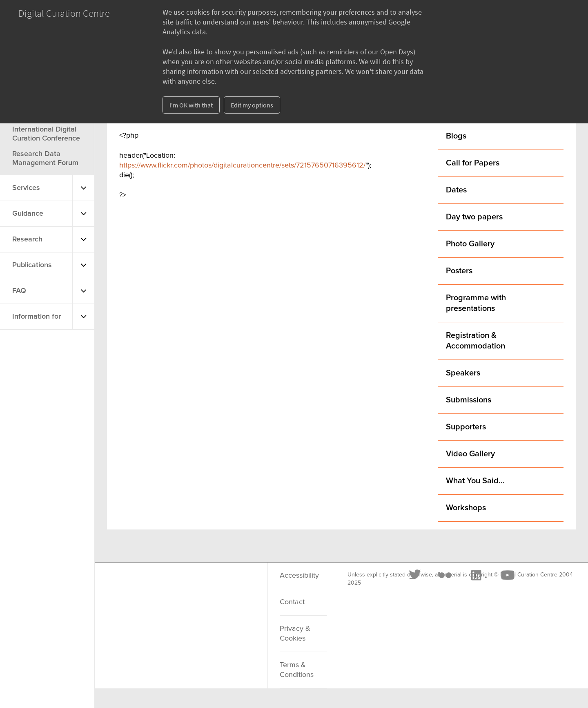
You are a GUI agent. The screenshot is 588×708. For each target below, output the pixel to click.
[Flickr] (165, 585)
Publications (32, 265)
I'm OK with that (191, 105)
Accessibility (299, 576)
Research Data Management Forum (45, 159)
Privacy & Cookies (295, 634)
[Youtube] (227, 585)
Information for (37, 317)
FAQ (19, 291)
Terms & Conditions (297, 670)
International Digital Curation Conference (46, 134)
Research (27, 239)
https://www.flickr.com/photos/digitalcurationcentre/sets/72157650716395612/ (242, 165)
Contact (292, 602)
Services (26, 188)
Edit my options (252, 105)
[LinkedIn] (195, 585)
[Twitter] (135, 585)
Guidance (28, 214)
